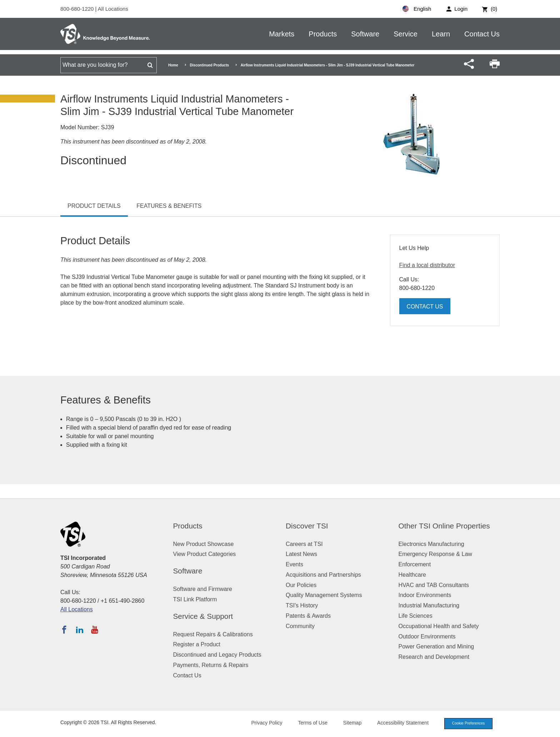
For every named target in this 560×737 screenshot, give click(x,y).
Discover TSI (307, 526)
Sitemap (349, 723)
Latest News (301, 554)
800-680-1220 (78, 9)
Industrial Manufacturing (429, 605)
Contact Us (482, 34)
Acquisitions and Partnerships (323, 575)
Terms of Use (309, 723)
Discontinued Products (209, 65)
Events (294, 564)
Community (300, 626)
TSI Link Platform (195, 599)
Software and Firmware (203, 589)
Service (406, 34)
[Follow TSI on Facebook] (64, 630)
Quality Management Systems (324, 595)
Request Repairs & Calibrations (213, 634)
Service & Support (203, 616)
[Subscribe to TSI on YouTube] (94, 630)
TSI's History (302, 605)
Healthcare (412, 575)
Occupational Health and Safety (439, 626)
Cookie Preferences (466, 724)
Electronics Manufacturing (431, 544)
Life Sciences (416, 616)
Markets (282, 34)
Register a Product (197, 644)
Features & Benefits (169, 206)
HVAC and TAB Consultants (434, 585)
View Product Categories (205, 554)
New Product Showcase (204, 544)
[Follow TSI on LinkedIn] (80, 630)
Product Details (94, 206)
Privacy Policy (263, 723)
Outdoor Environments (427, 636)
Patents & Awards (308, 616)
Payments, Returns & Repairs (211, 665)
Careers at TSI (304, 544)
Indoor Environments (425, 595)
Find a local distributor (427, 265)
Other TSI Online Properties (444, 526)
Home (173, 65)
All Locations (113, 9)
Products (323, 34)
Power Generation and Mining (436, 646)
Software (365, 34)
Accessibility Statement (399, 723)
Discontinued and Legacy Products (217, 655)
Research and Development (434, 657)
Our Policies (301, 585)
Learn (441, 34)
